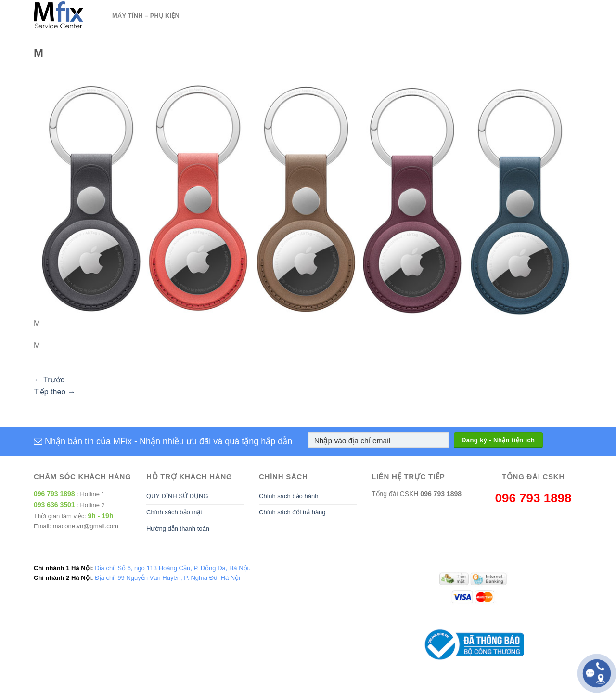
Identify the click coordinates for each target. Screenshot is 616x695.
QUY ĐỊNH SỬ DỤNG (177, 496)
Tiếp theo (55, 392)
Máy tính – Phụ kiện (146, 16)
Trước (49, 380)
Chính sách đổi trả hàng (292, 512)
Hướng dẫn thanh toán (178, 529)
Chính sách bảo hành (289, 496)
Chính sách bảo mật (174, 512)
